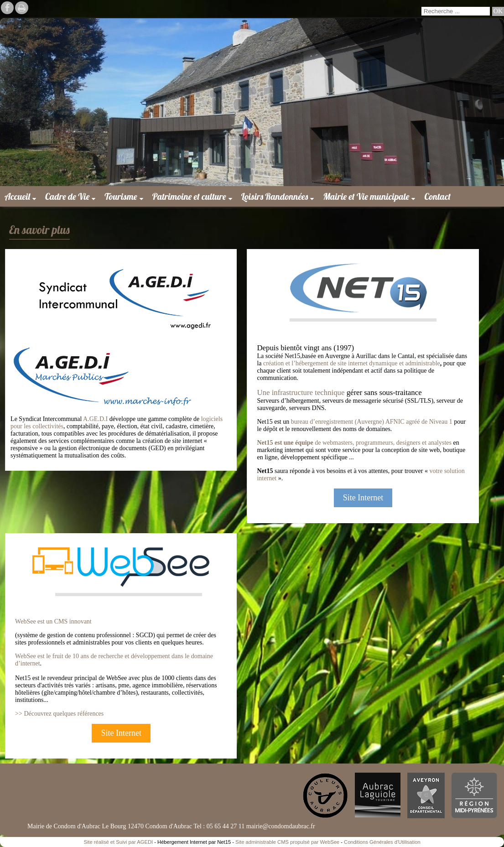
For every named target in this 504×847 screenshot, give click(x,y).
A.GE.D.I (95, 419)
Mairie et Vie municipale (366, 196)
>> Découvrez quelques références (59, 714)
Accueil (17, 196)
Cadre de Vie (67, 196)
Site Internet (363, 498)
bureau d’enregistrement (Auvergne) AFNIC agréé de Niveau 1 (372, 422)
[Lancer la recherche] (498, 11)
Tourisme (121, 196)
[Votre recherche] (456, 11)
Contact (437, 196)
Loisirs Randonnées (275, 196)
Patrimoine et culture (189, 196)
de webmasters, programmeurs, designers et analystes (354, 443)
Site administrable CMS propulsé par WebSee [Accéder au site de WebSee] (287, 842)
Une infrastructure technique (301, 392)
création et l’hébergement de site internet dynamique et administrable (352, 363)
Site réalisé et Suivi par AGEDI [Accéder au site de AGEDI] (118, 842)
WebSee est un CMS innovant (53, 621)
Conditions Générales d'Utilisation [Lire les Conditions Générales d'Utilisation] (382, 842)
